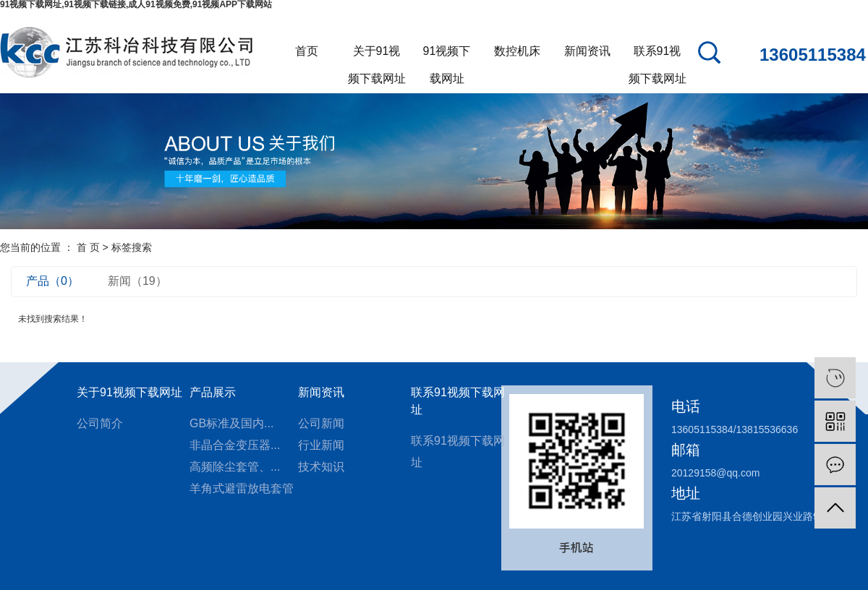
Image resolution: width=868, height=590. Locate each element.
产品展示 (213, 392)
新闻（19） (137, 281)
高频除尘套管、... (235, 467)
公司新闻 (321, 423)
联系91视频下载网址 (658, 55)
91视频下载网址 (447, 55)
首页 (307, 51)
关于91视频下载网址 (377, 55)
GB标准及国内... (231, 423)
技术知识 (321, 467)
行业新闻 (321, 445)
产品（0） (52, 281)
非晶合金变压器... (235, 445)
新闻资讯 (587, 51)
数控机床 (517, 51)
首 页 (88, 247)
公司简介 (100, 423)
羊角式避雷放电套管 (242, 488)
